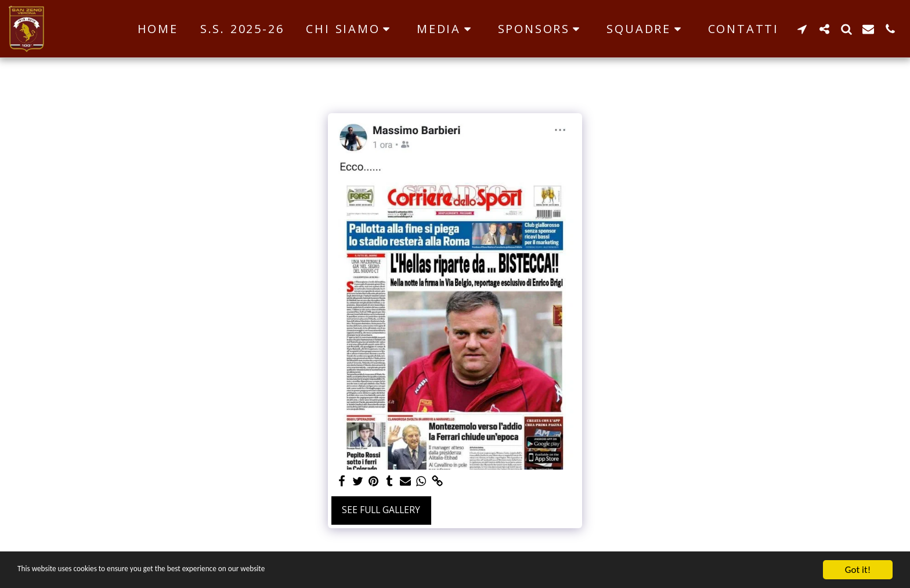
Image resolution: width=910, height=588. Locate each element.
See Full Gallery (381, 510)
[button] (350, 29)
